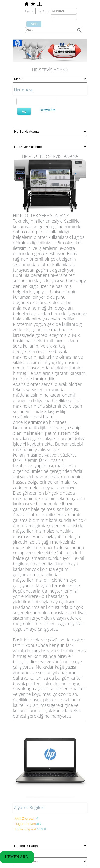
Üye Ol (29, 11)
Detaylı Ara (48, 110)
